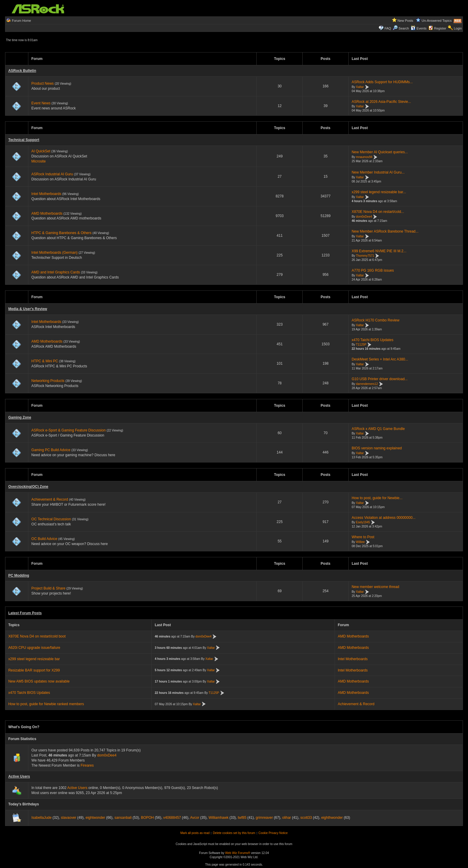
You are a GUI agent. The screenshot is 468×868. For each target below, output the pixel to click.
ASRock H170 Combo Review (375, 320)
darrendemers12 (367, 384)
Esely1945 (363, 523)
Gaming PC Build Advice (51, 450)
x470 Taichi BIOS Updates (372, 340)
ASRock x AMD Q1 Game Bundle (378, 429)
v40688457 (172, 818)
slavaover (68, 818)
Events (419, 28)
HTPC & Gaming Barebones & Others (61, 233)
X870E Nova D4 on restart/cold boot (37, 636)
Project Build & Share (48, 588)
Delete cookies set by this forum (234, 833)
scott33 (306, 818)
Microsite (39, 161)
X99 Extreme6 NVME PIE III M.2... (379, 251)
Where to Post (363, 537)
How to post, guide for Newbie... (377, 498)
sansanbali (123, 818)
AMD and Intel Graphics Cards (56, 272)
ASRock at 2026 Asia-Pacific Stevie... (381, 102)
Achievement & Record (50, 499)
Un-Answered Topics (437, 21)
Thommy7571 (365, 256)
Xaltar (360, 87)
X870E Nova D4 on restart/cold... (378, 212)
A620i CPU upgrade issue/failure (34, 648)
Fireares (87, 765)
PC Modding (19, 575)
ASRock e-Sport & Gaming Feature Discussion (69, 430)
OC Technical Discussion (51, 519)
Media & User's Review (28, 309)
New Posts (405, 21)
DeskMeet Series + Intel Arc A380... (380, 359)
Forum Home (21, 21)
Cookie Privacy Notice (273, 833)
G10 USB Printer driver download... (380, 379)
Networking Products (48, 381)
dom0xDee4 (364, 217)
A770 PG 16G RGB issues (373, 270)
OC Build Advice (44, 539)
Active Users (19, 776)
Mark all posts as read (195, 833)
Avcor (195, 818)
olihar (287, 818)
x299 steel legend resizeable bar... (379, 192)
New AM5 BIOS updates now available (39, 681)
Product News (43, 83)
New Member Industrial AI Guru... (378, 172)
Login (458, 28)
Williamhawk (219, 818)
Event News (41, 103)
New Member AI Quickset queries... (380, 152)
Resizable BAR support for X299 (34, 670)
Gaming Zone (20, 417)
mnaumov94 (364, 157)
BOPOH (147, 818)
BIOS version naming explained (377, 448)
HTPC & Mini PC (45, 361)
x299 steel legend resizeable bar (34, 659)
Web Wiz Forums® (238, 853)
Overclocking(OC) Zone (28, 487)
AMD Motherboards (47, 213)
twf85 (242, 818)
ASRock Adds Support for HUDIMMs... (382, 82)
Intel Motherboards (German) (54, 253)
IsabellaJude (41, 818)
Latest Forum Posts (25, 613)
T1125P (361, 345)
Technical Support (24, 140)
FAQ (388, 28)
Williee (360, 542)
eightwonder (95, 818)
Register (440, 28)
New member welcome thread (375, 587)
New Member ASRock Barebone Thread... (385, 231)
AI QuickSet (41, 151)
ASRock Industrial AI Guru (52, 174)
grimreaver (264, 818)
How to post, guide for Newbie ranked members (46, 704)
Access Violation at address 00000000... (384, 518)
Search (404, 28)
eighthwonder (332, 818)
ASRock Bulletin (22, 71)
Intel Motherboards (46, 194)
